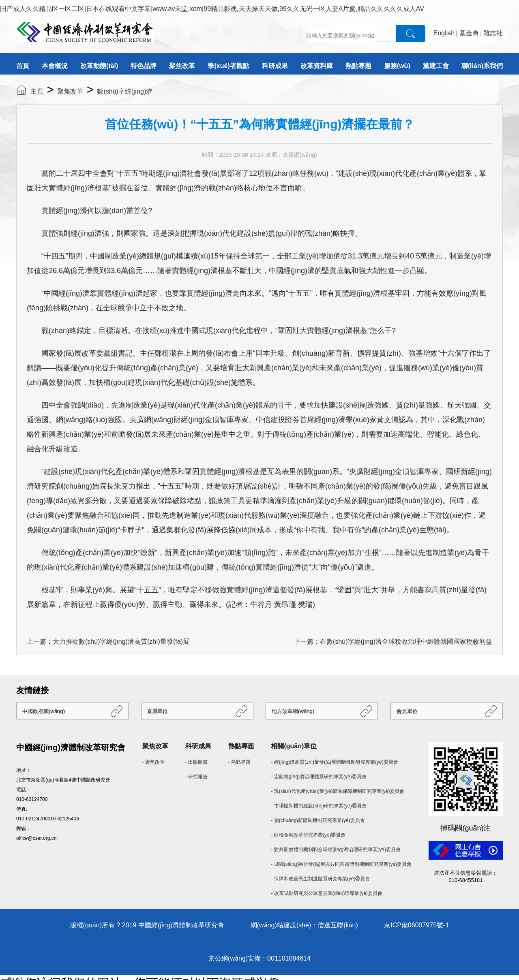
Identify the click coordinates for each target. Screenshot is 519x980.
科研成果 (275, 66)
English (444, 33)
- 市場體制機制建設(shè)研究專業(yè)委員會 (318, 806)
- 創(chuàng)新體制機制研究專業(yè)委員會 (318, 820)
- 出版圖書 (196, 762)
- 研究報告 (196, 777)
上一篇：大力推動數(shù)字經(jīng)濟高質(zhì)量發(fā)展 (108, 642)
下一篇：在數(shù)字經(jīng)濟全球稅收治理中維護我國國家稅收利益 (393, 642)
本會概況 (55, 66)
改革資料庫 (317, 66)
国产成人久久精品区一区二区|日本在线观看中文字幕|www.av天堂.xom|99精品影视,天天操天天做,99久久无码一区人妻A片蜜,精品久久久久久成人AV (212, 9)
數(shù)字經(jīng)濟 (125, 91)
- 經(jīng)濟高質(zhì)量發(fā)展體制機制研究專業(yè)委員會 (334, 762)
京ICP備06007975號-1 (416, 925)
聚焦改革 (182, 66)
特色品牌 (144, 66)
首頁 (23, 66)
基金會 (469, 33)
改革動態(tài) (99, 66)
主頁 (37, 91)
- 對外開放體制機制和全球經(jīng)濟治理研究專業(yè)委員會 (336, 850)
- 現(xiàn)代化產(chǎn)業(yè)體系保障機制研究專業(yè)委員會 (338, 791)
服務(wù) (397, 66)
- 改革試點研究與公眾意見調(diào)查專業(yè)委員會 (327, 893)
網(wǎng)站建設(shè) (281, 925)
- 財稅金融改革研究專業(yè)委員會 (308, 835)
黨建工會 (436, 66)
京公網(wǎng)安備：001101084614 (259, 958)
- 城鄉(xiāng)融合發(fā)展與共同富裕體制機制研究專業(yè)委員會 (341, 864)
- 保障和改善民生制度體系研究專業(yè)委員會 (320, 879)
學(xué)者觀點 (228, 66)
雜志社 (493, 33)
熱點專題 (358, 66)
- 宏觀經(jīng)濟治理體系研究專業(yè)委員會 (318, 777)
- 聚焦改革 (153, 762)
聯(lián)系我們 (482, 66)
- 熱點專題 (239, 762)
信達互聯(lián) (338, 925)
